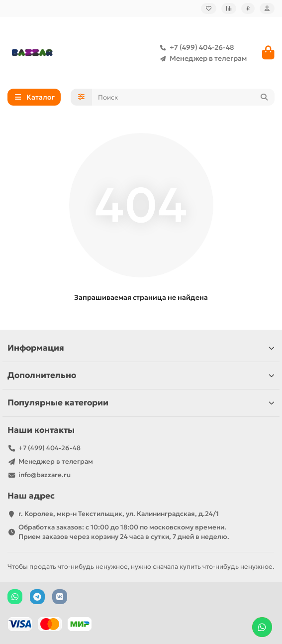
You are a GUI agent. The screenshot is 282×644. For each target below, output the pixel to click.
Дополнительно (141, 375)
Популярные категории (141, 403)
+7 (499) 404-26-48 (195, 47)
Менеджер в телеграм (201, 58)
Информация (141, 348)
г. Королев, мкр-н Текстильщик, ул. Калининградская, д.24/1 (119, 514)
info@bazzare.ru (45, 475)
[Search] (184, 97)
